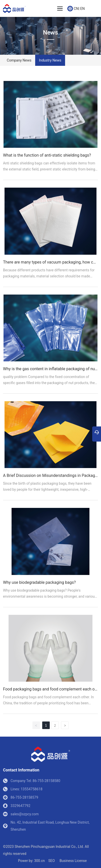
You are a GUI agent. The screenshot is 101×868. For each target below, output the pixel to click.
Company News (19, 60)
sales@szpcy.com (25, 814)
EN (82, 9)
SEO (52, 861)
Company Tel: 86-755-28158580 (35, 781)
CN (76, 9)
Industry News (50, 60)
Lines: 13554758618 (27, 789)
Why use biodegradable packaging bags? (39, 582)
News (51, 33)
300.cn (39, 861)
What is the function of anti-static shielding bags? (47, 155)
